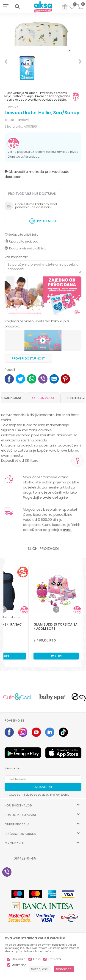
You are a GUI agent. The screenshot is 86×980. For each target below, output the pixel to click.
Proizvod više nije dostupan (32, 194)
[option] (43, 296)
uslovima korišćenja (56, 795)
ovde (47, 497)
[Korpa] (80, 10)
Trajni (37, 959)
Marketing (19, 965)
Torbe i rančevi (17, 120)
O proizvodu (43, 398)
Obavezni (19, 959)
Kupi (56, 656)
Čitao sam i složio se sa (39, 795)
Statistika (54, 959)
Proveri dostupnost (28, 358)
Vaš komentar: (16, 257)
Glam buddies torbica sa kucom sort (55, 626)
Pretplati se (43, 220)
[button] (17, 6)
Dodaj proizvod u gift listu (25, 248)
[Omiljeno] (72, 8)
